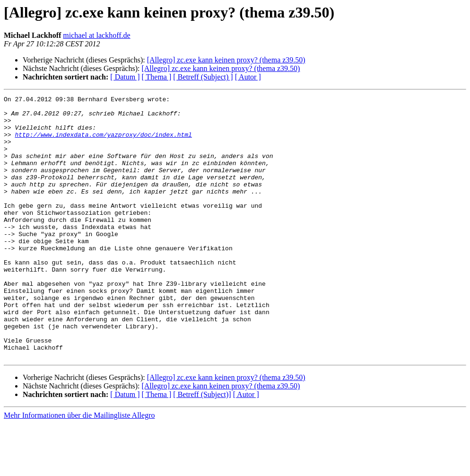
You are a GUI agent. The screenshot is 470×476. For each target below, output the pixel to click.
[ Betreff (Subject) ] (203, 77)
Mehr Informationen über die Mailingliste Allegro (79, 468)
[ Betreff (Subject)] (202, 447)
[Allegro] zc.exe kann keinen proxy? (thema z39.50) (226, 60)
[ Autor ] (248, 77)
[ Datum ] (125, 77)
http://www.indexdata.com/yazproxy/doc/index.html (103, 143)
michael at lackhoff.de (96, 35)
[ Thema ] (157, 77)
